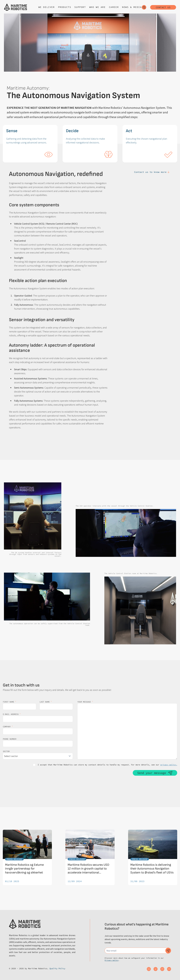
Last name (46, 702)
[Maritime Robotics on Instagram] (162, 969)
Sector (6, 751)
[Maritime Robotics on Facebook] (156, 969)
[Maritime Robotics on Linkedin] (149, 969)
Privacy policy (112, 960)
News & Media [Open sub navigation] (132, 7)
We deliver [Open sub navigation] (47, 7)
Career (114, 7)
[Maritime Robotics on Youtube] (169, 969)
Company (8, 727)
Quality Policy (57, 968)
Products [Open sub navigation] (65, 7)
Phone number (10, 739)
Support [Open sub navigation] (80, 7)
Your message (85, 702)
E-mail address (12, 714)
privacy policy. (169, 765)
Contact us (163, 7)
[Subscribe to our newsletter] (168, 951)
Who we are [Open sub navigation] (97, 7)
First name (9, 702)
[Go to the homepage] (16, 7)
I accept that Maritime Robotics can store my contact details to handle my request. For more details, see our (107, 765)
